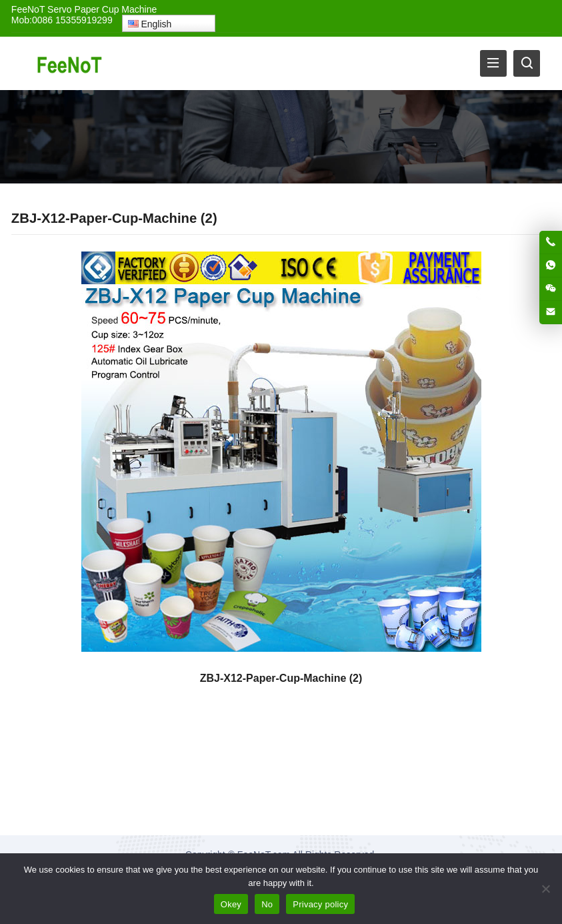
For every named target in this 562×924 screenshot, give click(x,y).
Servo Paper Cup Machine (102, 9)
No (267, 904)
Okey (231, 904)
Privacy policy (320, 904)
